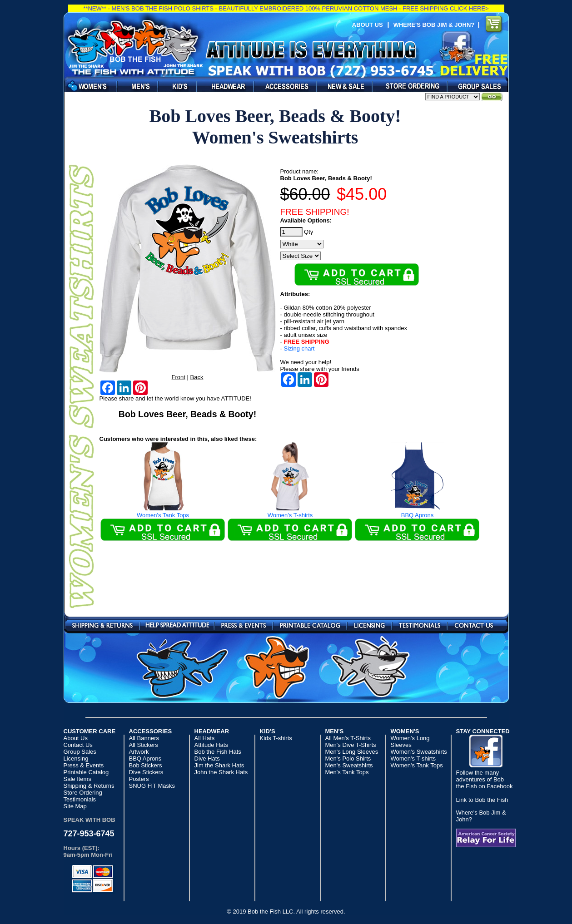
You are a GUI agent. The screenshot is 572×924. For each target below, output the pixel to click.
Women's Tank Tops (163, 492)
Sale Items (342, 86)
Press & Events (244, 625)
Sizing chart (299, 348)
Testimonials (420, 625)
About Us (368, 25)
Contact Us (474, 625)
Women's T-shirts (290, 492)
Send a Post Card (177, 625)
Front (179, 377)
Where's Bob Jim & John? (436, 25)
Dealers (407, 86)
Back (197, 377)
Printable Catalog (310, 625)
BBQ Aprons (418, 492)
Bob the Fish (134, 44)
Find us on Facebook (457, 47)
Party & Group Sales (476, 86)
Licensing (369, 625)
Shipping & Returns (102, 625)
